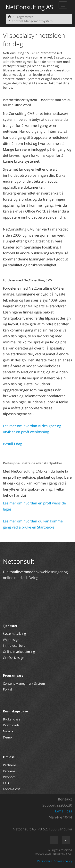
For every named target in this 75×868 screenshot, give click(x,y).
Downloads (11, 725)
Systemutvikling (14, 634)
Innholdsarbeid (14, 646)
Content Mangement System (32, 21)
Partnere (9, 765)
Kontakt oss (12, 789)
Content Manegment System (24, 683)
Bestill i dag (12, 444)
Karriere (9, 771)
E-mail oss (64, 811)
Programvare (24, 17)
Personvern (45, 861)
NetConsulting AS (29, 7)
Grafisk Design (14, 658)
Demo (7, 737)
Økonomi (10, 777)
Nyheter (9, 731)
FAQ (6, 783)
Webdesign (11, 640)
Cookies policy (63, 861)
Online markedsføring (19, 652)
